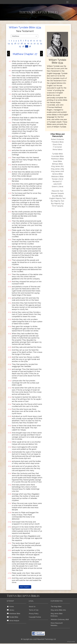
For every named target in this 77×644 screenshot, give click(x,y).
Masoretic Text (57, 191)
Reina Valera (57, 149)
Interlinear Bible (14, 614)
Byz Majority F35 (57, 203)
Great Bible (57, 161)
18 (22, 44)
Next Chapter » (25, 587)
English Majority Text (57, 198)
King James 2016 (57, 171)
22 (35, 44)
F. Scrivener (57, 147)
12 (37, 41)
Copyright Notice (35, 617)
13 (40, 41)
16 (15, 44)
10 (31, 41)
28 (30, 46)
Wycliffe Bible (57, 196)
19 (25, 44)
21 (31, 44)
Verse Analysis (13, 621)
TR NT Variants (57, 206)
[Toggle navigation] (67, 2)
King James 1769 (57, 169)
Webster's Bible (57, 176)
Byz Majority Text (57, 201)
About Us (32, 607)
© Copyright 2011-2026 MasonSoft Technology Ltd (38, 639)
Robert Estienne (57, 139)
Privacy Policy (34, 614)
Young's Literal (57, 179)
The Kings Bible (56, 607)
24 (41, 44)
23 (38, 44)
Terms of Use (34, 610)
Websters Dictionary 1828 (60, 619)
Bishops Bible (57, 164)
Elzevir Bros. (57, 144)
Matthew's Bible (57, 159)
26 (23, 46)
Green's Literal (57, 186)
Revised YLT (57, 181)
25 (20, 46)
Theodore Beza (57, 142)
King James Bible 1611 (58, 610)
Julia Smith (57, 184)
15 (12, 44)
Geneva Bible (57, 174)
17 (18, 44)
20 (28, 44)
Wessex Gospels (57, 193)
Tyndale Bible (57, 154)
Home (10, 607)
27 (27, 46)
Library (11, 610)
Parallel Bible (13, 617)
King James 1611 (57, 166)
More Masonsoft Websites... (57, 624)
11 (34, 41)
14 (9, 44)
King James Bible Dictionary (57, 615)
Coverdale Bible (57, 156)
